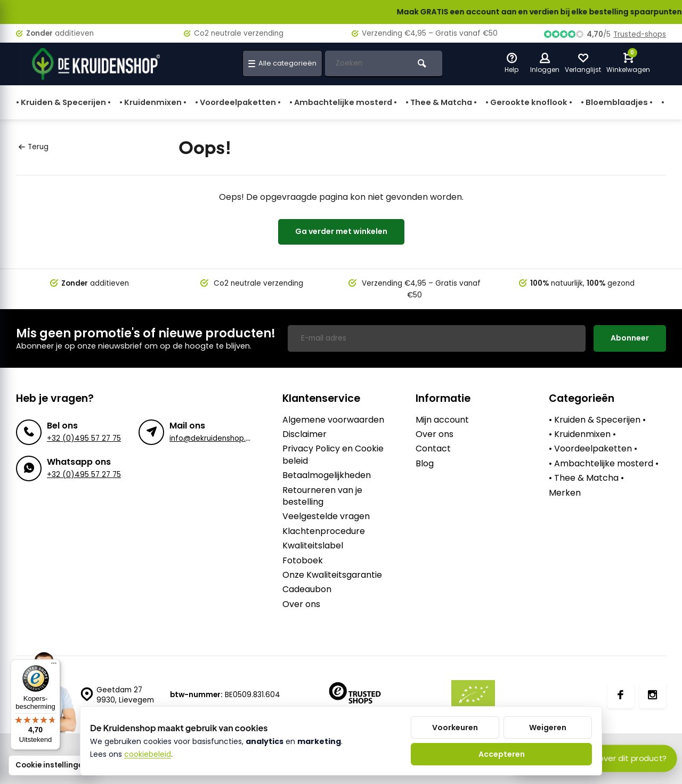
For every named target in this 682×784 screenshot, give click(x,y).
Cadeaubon (307, 589)
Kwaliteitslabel (313, 546)
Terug (34, 147)
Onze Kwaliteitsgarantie (332, 575)
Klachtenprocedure (324, 531)
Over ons (301, 604)
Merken (565, 493)
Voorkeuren (455, 728)
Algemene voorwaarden (333, 420)
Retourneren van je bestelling (322, 496)
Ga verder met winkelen (341, 231)
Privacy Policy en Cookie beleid (333, 455)
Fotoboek (303, 561)
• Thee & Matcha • (441, 102)
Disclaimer (305, 434)
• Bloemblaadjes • (617, 102)
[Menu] (54, 666)
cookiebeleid (148, 754)
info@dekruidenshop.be (212, 438)
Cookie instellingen (51, 765)
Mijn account (442, 420)
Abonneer (630, 338)
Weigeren (548, 728)
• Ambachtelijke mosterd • (343, 102)
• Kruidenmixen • (153, 102)
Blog (425, 464)
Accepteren (502, 754)
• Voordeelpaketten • (238, 102)
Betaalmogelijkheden (327, 475)
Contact (433, 449)
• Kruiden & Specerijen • (63, 102)
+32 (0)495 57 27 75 (84, 438)
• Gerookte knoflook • (529, 102)
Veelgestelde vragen (326, 516)
